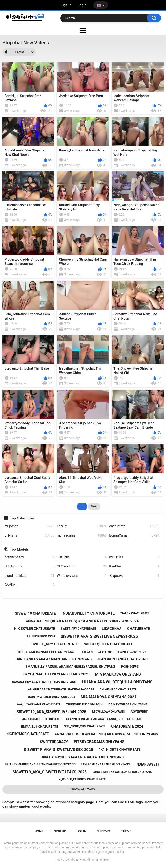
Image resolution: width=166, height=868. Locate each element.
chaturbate (134, 526)
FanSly (82, 526)
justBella (82, 557)
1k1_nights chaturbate (120, 750)
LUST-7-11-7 (29, 566)
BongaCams (134, 536)
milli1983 (134, 557)
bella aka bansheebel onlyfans (46, 652)
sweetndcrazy (54, 742)
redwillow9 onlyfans (108, 712)
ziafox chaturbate (135, 613)
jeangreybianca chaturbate (123, 659)
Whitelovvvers (82, 576)
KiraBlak (134, 566)
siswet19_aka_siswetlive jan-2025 (51, 712)
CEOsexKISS (82, 566)
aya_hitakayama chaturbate (39, 704)
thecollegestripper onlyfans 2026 (113, 652)
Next (94, 506)
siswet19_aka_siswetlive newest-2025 (99, 636)
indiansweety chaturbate (88, 613)
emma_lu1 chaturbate (40, 727)
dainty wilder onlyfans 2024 (51, 697)
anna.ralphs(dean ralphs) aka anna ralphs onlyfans (106, 734)
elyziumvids (78, 860)
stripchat (29, 526)
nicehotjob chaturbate (27, 734)
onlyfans (29, 536)
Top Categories (22, 518)
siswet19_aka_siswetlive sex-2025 (58, 750)
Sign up (66, 5)
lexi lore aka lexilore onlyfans (106, 764)
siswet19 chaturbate (35, 613)
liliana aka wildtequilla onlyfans (117, 682)
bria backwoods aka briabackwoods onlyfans (82, 757)
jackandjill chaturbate (41, 719)
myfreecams (82, 536)
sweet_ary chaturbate (78, 629)
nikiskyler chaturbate (35, 629)
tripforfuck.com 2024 (84, 704)
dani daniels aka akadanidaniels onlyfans (54, 659)
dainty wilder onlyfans (128, 704)
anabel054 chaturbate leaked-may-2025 (61, 689)
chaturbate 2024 (127, 726)
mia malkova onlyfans (118, 674)
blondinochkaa (29, 576)
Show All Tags (83, 789)
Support (104, 831)
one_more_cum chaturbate (85, 726)
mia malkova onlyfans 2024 (109, 697)
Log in (82, 5)
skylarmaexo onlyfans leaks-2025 (56, 674)
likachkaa (112, 629)
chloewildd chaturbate (118, 690)
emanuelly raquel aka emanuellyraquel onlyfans (70, 667)
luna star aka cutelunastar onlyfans (122, 772)
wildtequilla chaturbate (108, 644)
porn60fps (130, 667)
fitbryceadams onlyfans (99, 742)
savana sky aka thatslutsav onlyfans (44, 682)
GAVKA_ (29, 585)
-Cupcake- (134, 576)
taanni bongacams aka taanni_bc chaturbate (104, 719)
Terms (126, 831)
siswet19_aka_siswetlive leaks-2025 (50, 772)
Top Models (19, 549)
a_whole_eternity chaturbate (82, 779)
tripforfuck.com (41, 636)
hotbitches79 (29, 557)
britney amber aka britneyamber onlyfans (40, 764)
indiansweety (148, 764)
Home (39, 831)
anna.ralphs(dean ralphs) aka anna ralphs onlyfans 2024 (82, 621)
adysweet (139, 712)
